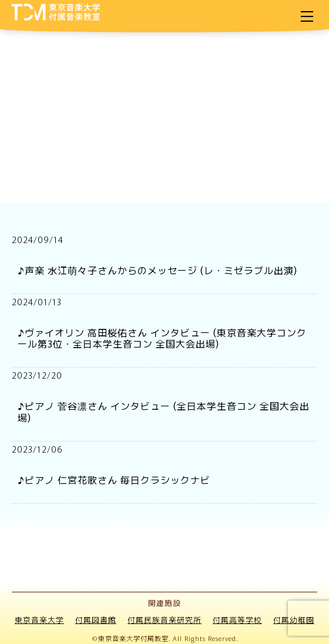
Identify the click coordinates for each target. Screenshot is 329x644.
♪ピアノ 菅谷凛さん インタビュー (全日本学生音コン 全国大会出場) (164, 411)
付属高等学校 (237, 620)
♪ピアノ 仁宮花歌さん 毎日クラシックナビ (114, 480)
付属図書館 (96, 620)
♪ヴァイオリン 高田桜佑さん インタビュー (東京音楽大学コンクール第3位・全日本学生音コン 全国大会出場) (162, 338)
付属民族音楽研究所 (164, 620)
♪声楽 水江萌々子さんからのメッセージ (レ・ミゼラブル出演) (157, 270)
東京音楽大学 (39, 620)
